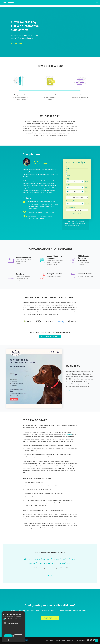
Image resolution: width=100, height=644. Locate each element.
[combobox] (77, 198)
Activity (68, 195)
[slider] (68, 168)
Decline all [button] (18, 636)
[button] (13, 640)
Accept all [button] (8, 636)
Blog (47, 640)
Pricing (52, 640)
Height (68, 185)
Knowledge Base (61, 640)
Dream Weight (70, 201)
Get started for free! (50, 336)
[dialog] (13, 627)
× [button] (23, 613)
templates (68, 434)
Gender (68, 171)
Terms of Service (81, 640)
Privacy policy (71, 640)
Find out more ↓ (17, 43)
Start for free (50, 618)
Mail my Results (71, 208)
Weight (68, 179)
